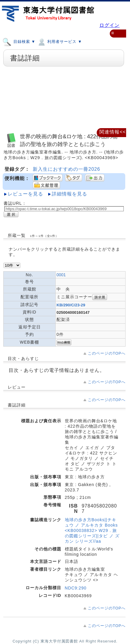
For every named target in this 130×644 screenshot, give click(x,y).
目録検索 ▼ (19, 41)
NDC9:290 (76, 588)
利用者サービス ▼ (59, 41)
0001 (61, 275)
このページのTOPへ (107, 353)
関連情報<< (113, 132)
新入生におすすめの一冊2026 (66, 169)
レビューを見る (25, 194)
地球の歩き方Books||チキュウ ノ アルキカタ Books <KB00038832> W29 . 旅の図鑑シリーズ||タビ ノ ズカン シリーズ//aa (92, 530)
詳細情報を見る (69, 194)
